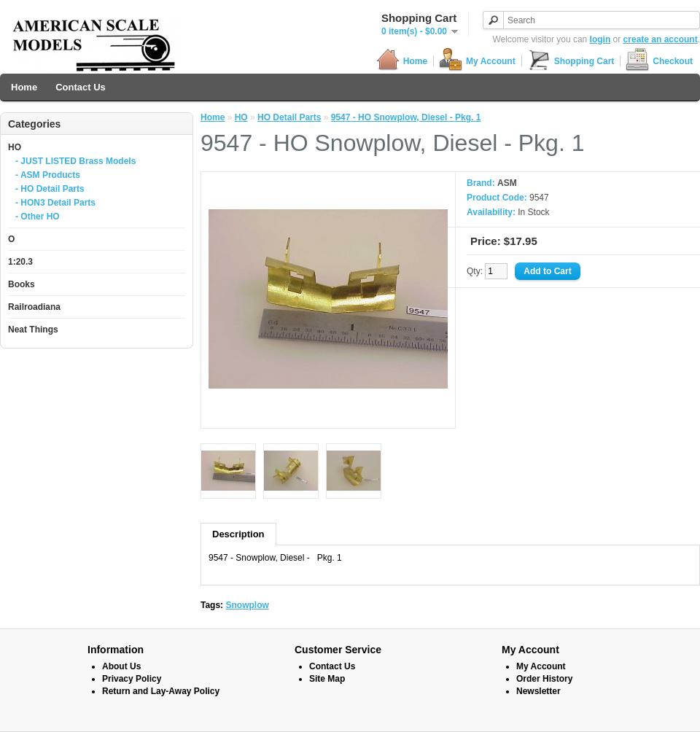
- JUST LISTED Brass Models (75, 161)
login (600, 39)
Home (402, 61)
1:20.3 (20, 262)
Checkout (659, 61)
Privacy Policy (132, 679)
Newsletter (538, 691)
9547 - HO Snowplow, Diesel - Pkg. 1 (406, 117)
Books (22, 284)
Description (238, 534)
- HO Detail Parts (50, 189)
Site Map (327, 679)
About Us (121, 666)
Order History (544, 679)
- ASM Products (48, 175)
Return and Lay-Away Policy (161, 691)
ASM (507, 183)
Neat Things (33, 330)
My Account (477, 61)
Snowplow (247, 605)
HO (15, 147)
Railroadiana (34, 307)
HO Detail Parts (289, 117)
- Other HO (38, 217)
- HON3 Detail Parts (55, 203)
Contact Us (81, 87)
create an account (661, 39)
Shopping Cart (571, 61)
